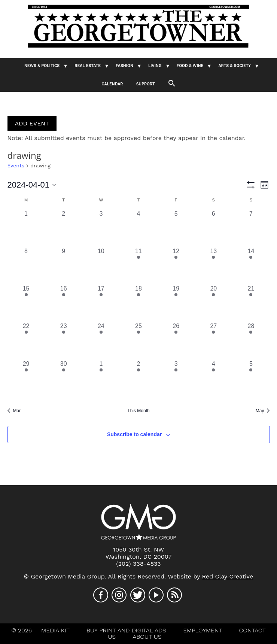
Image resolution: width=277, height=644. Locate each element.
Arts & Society (235, 66)
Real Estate (88, 66)
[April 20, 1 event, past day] (213, 303)
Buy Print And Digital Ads (126, 630)
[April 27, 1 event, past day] (213, 340)
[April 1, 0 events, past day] (26, 228)
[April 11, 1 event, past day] (138, 265)
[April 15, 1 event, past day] (26, 303)
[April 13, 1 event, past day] (213, 265)
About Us (147, 637)
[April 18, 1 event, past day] (138, 303)
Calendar (112, 84)
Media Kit (55, 630)
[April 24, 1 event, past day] (101, 340)
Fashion (124, 66)
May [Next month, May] (263, 411)
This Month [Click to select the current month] (138, 411)
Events (16, 165)
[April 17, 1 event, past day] (101, 303)
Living (155, 66)
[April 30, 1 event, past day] (64, 378)
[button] (172, 83)
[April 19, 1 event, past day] (176, 303)
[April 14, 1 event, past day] (251, 265)
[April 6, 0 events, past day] (213, 228)
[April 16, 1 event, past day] (64, 303)
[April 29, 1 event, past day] (26, 378)
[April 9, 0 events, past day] (64, 265)
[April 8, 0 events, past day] (26, 265)
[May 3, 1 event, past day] (176, 378)
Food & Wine (190, 66)
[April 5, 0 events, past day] (176, 228)
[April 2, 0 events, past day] (64, 228)
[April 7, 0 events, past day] (251, 228)
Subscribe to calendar (134, 434)
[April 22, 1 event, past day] (26, 340)
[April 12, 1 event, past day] (176, 265)
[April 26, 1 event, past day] (176, 340)
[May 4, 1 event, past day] (213, 378)
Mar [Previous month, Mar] (14, 411)
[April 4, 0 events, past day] (138, 228)
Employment (203, 630)
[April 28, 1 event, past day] (251, 340)
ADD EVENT (32, 123)
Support (146, 84)
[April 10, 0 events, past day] (101, 265)
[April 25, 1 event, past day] (138, 340)
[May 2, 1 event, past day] (138, 378)
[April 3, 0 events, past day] (101, 228)
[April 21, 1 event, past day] (251, 303)
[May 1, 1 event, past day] (101, 378)
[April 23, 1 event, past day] (64, 340)
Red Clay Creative (228, 576)
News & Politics (42, 66)
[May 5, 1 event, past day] (251, 378)
